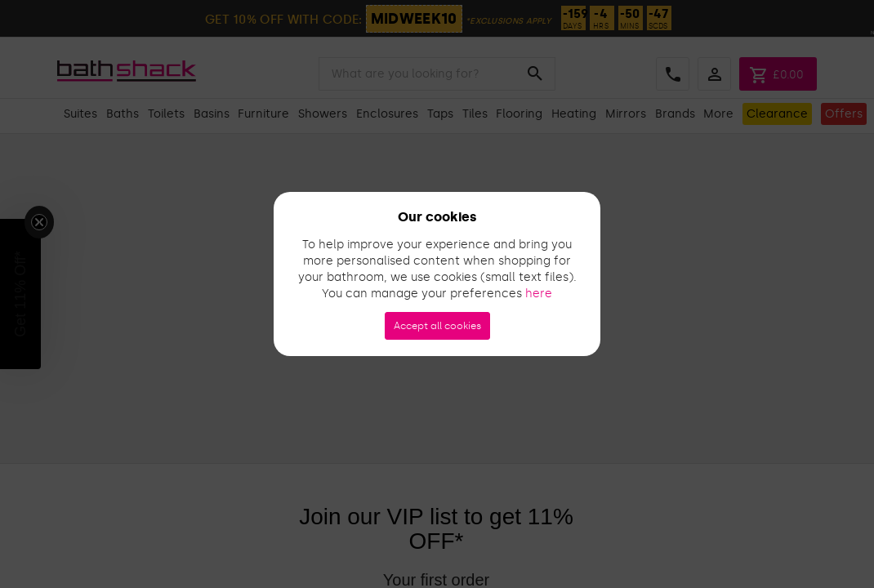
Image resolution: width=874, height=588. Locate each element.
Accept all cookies (437, 326)
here (539, 294)
